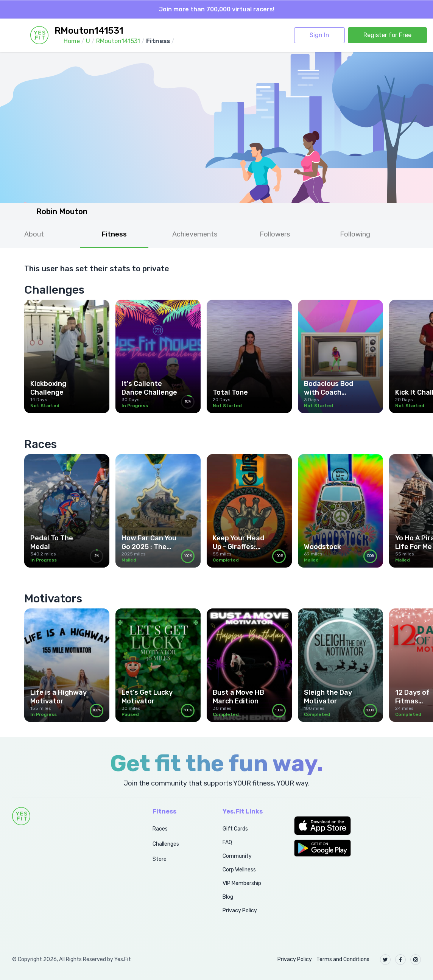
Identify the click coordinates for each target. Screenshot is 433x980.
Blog (228, 897)
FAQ (227, 842)
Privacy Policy (240, 911)
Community (237, 856)
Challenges (166, 844)
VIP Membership (242, 883)
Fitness (114, 234)
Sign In (319, 35)
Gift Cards (235, 829)
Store (160, 859)
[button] (357, 826)
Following (355, 234)
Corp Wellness (239, 870)
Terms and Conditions (343, 959)
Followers (275, 234)
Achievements (195, 234)
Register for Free (387, 35)
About (34, 234)
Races (160, 829)
